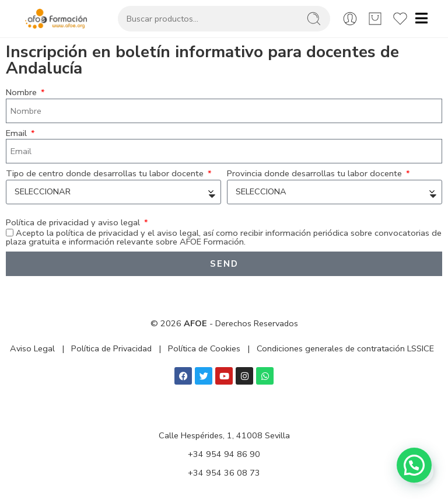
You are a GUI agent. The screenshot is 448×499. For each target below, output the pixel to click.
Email (17, 133)
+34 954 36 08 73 (224, 473)
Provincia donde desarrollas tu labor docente (316, 174)
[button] (414, 465)
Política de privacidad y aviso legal (74, 223)
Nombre (22, 93)
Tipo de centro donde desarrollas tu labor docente (106, 174)
